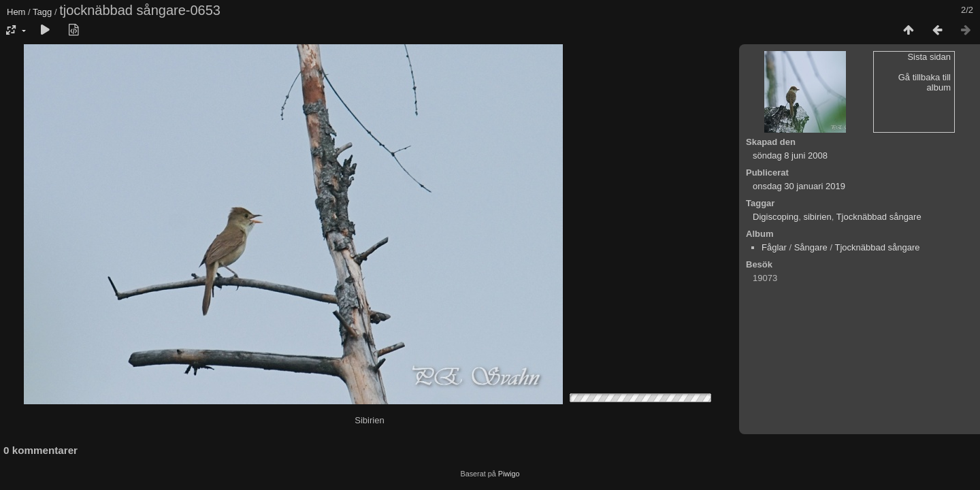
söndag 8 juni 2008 (790, 156)
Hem (16, 12)
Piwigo (509, 474)
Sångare (811, 247)
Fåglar (774, 247)
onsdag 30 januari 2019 (799, 186)
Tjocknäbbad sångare (879, 217)
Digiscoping (775, 217)
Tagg (42, 12)
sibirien (817, 217)
